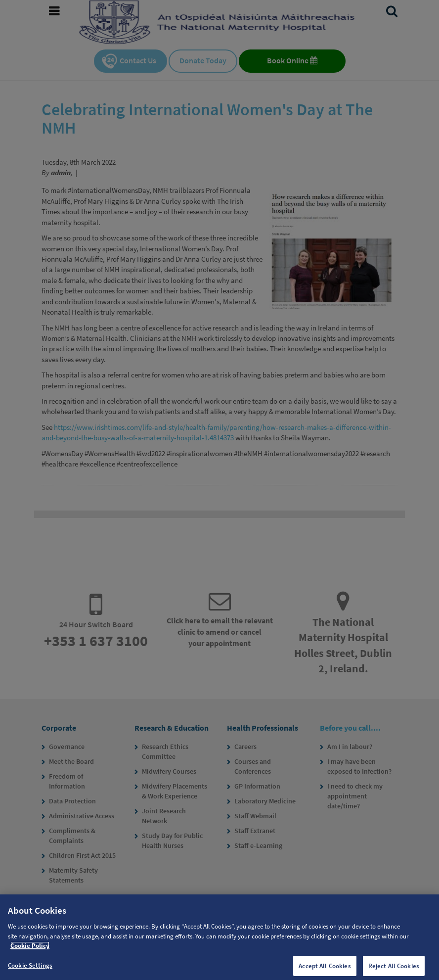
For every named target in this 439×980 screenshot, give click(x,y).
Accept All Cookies (325, 968)
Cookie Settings (30, 968)
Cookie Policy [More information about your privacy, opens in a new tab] (30, 949)
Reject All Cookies (394, 968)
